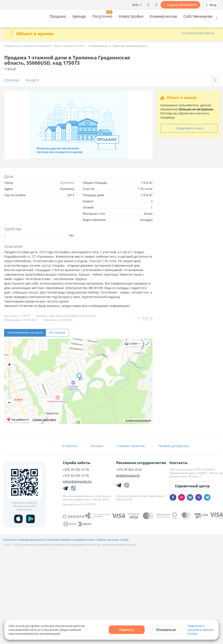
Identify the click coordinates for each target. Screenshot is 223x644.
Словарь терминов (131, 446)
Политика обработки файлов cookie (71, 540)
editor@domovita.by (77, 482)
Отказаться (166, 630)
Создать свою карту (44, 420)
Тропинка (67, 183)
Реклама (97, 446)
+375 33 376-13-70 (76, 476)
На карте (32, 80)
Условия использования (138, 420)
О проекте (70, 446)
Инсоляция (57, 332)
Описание (12, 80)
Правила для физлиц (174, 446)
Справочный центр (192, 486)
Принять (127, 630)
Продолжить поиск (189, 128)
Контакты (179, 463)
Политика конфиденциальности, (25, 540)
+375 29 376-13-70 (76, 470)
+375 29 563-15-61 (129, 470)
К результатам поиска (198, 33)
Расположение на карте (25, 332)
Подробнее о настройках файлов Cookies (200, 630)
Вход (211, 5)
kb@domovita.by (128, 476)
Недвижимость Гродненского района (28, 46)
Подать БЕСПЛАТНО (182, 5)
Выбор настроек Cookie (113, 540)
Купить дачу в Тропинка (70, 46)
